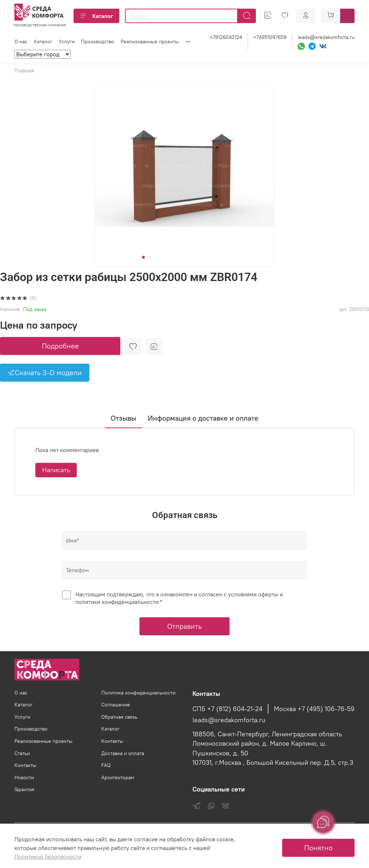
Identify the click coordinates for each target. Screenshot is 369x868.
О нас (21, 41)
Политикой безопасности (48, 856)
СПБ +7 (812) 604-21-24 (227, 709)
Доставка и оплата (123, 753)
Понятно (318, 848)
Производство (98, 41)
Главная (24, 70)
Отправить (184, 626)
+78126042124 (226, 37)
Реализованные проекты (150, 41)
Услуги (67, 41)
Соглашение (116, 705)
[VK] (323, 46)
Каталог (96, 16)
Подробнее (60, 346)
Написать (56, 470)
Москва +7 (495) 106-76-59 (314, 709)
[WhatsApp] (301, 46)
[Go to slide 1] (143, 257)
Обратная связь (119, 717)
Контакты (25, 765)
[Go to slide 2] (149, 257)
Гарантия (24, 789)
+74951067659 (270, 37)
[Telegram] (312, 46)
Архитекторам (118, 777)
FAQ (106, 765)
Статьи (22, 753)
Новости (24, 777)
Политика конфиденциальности (138, 693)
